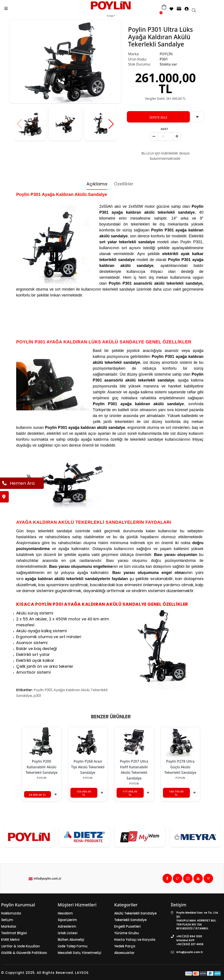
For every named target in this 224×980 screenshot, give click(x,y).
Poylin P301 (43, 690)
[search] (196, 11)
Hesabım (65, 913)
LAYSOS (81, 973)
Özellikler (124, 184)
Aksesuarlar (124, 953)
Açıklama (97, 184)
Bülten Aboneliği (71, 940)
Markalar (9, 926)
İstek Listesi (68, 933)
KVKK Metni (10, 940)
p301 (37, 696)
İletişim (7, 920)
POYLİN (166, 54)
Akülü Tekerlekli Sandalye (135, 913)
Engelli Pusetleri (127, 926)
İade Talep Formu (73, 946)
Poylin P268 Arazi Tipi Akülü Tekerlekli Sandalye (88, 767)
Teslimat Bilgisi (14, 933)
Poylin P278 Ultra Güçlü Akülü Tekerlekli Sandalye (180, 767)
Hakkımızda (11, 913)
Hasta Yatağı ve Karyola (135, 940)
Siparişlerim (67, 920)
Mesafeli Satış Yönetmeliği (80, 953)
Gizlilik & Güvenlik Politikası (24, 953)
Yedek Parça (125, 946)
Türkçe (110, 16)
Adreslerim (67, 926)
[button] (111, 124)
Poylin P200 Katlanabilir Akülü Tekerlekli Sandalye (42, 767)
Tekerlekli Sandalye (130, 920)
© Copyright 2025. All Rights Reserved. (38, 973)
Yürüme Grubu (127, 933)
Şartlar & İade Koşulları (20, 946)
